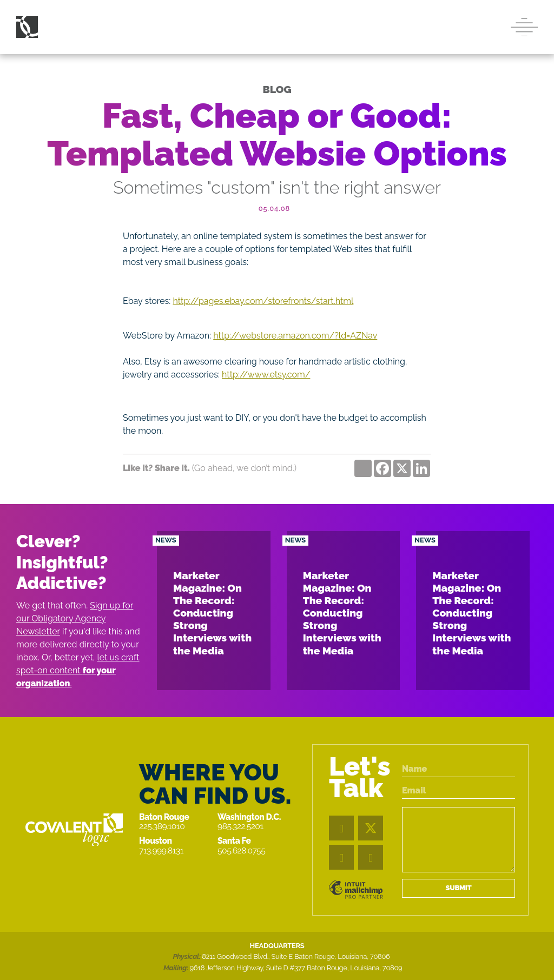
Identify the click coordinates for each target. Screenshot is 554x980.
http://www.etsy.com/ (266, 375)
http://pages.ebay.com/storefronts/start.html (263, 301)
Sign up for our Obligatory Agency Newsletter (75, 618)
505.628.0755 (241, 850)
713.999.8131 (161, 850)
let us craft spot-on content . (78, 670)
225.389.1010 (162, 826)
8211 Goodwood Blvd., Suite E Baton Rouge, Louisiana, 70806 (296, 956)
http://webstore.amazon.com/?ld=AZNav (295, 336)
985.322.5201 (240, 826)
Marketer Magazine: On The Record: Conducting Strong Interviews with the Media (212, 613)
